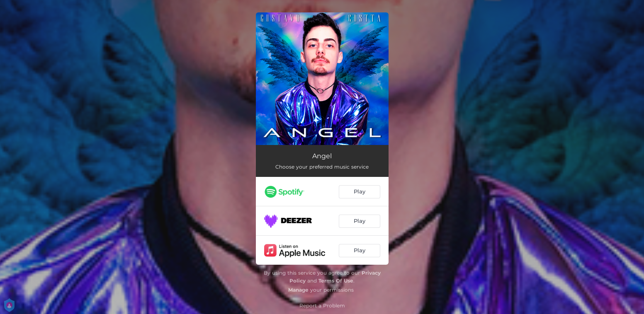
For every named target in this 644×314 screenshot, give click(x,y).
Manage (298, 290)
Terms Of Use (336, 281)
